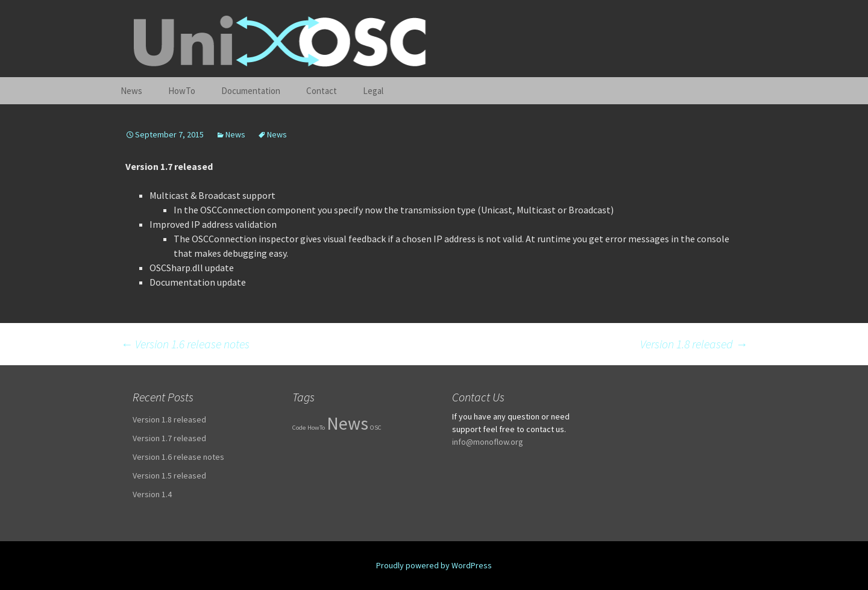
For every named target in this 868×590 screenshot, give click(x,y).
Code (299, 428)
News (131, 91)
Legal (373, 91)
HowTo (182, 91)
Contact (322, 91)
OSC (376, 428)
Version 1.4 (152, 494)
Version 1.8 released (694, 344)
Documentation (251, 91)
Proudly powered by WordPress (434, 565)
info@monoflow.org (488, 442)
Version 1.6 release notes (185, 344)
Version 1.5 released (169, 475)
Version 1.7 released (169, 438)
